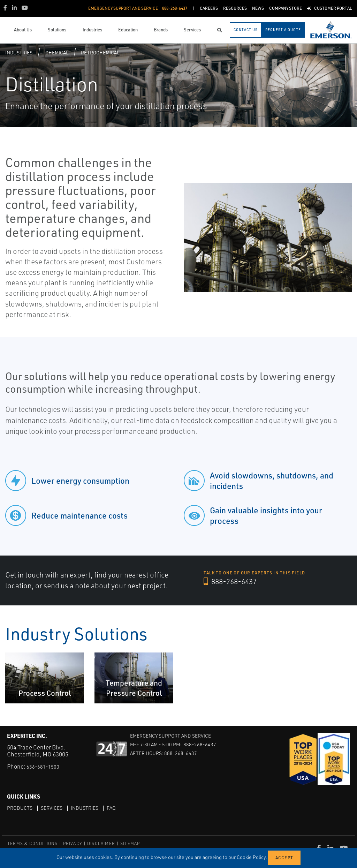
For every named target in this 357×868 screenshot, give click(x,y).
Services (56, 808)
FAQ (121, 808)
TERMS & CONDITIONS (33, 843)
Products (21, 808)
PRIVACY (73, 843)
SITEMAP (130, 843)
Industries (19, 52)
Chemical (57, 52)
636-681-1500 (45, 766)
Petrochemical (100, 52)
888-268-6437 (235, 582)
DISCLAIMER (101, 843)
